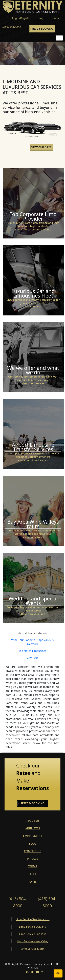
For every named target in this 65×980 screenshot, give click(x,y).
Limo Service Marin (33, 949)
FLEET (33, 874)
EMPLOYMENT (33, 836)
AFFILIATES (33, 828)
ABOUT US (32, 821)
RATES (33, 882)
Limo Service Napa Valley (33, 941)
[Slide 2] (33, 60)
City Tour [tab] (32, 658)
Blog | (42, 18)
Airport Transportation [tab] (32, 633)
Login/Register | (22, 18)
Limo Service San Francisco (33, 919)
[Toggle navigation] (59, 38)
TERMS (33, 866)
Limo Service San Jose (32, 934)
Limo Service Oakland (33, 927)
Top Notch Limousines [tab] (32, 651)
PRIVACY (32, 859)
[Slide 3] (36, 60)
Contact (56, 18)
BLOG (32, 844)
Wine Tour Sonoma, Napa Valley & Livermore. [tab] (33, 642)
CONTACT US (33, 851)
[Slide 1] (30, 60)
